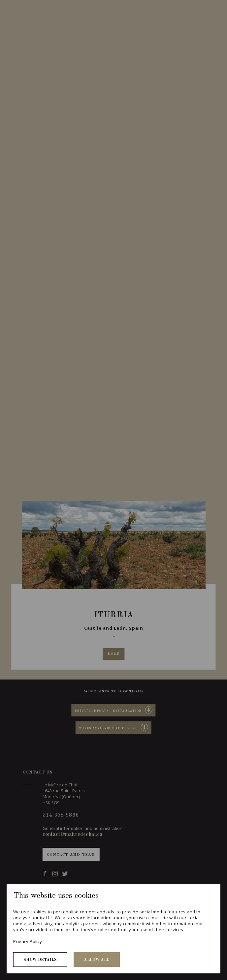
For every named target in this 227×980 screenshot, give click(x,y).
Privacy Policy (28, 941)
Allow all (97, 960)
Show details (40, 960)
